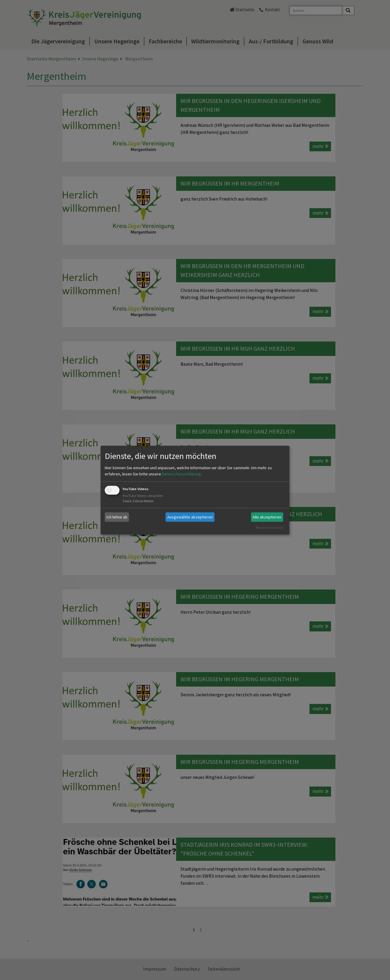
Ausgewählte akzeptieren (190, 517)
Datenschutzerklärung (181, 474)
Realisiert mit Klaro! (269, 528)
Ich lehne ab (117, 517)
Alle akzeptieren (267, 517)
